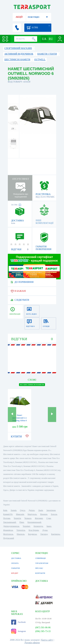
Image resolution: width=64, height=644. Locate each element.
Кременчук (38, 526)
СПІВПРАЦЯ (40, 558)
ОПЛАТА (15, 563)
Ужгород (44, 534)
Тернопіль (21, 530)
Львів (40, 510)
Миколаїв (20, 514)
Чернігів (17, 518)
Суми (49, 518)
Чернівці (26, 526)
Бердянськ (32, 534)
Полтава (7, 518)
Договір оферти (32, 643)
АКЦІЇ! (19, 17)
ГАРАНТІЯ (15, 568)
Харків (14, 510)
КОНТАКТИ (40, 573)
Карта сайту (47, 640)
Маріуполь (32, 514)
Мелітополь (8, 534)
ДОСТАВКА (16, 558)
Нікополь (21, 534)
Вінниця (44, 514)
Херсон (54, 514)
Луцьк (45, 530)
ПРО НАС (39, 568)
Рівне (22, 522)
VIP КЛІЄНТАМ (42, 563)
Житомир (39, 518)
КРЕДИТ (15, 573)
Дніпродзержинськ (11, 526)
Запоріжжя (51, 510)
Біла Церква (34, 530)
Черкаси (28, 518)
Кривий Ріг (8, 514)
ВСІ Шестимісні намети (32, 385)
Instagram (18, 631)
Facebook (18, 622)
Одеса (22, 510)
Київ (5, 510)
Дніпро (32, 510)
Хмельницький (9, 522)
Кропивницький (34, 522)
